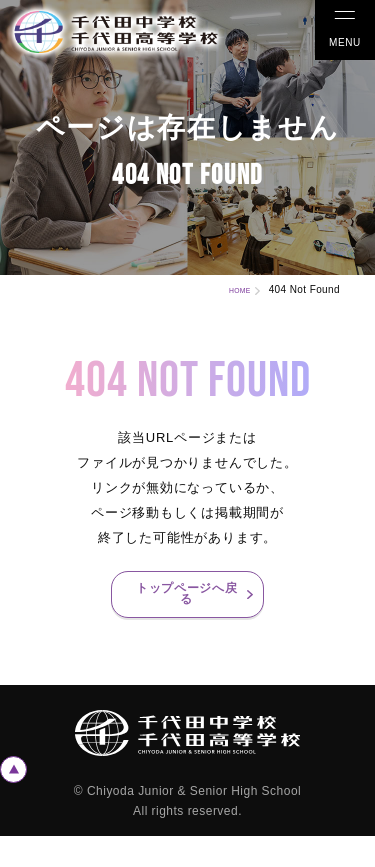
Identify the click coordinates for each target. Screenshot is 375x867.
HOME (231, 289)
